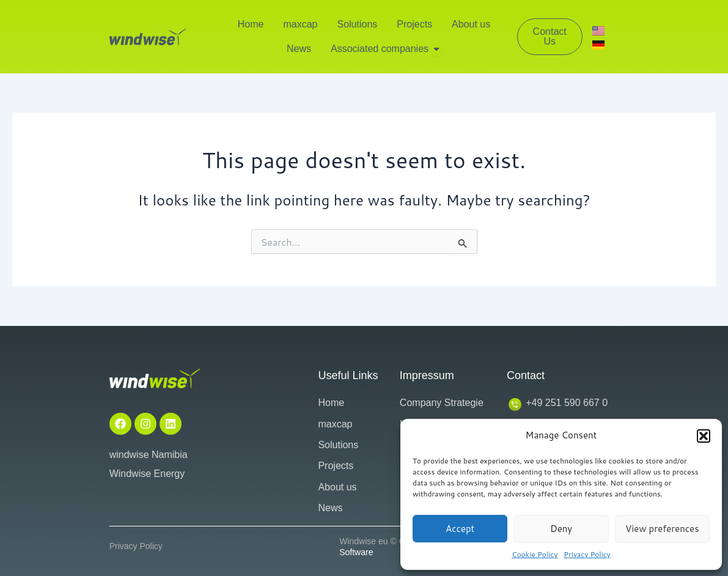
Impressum (427, 375)
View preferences (662, 529)
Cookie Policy (535, 554)
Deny (561, 529)
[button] (704, 436)
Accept (460, 529)
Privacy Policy (587, 554)
